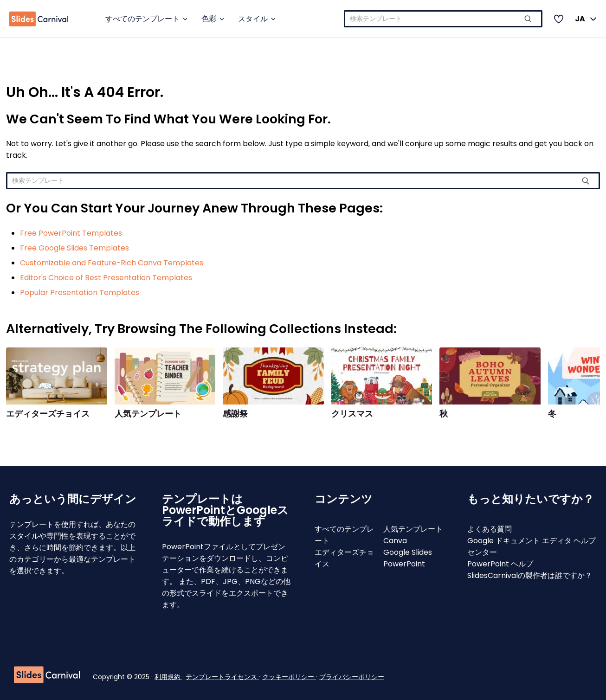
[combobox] (443, 19)
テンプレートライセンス (222, 677)
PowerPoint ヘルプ (500, 564)
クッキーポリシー (289, 677)
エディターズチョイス (48, 414)
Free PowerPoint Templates (71, 233)
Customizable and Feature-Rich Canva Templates (112, 263)
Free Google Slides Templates (74, 248)
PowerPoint (404, 564)
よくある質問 (490, 529)
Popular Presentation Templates (80, 292)
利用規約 (168, 677)
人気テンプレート (148, 414)
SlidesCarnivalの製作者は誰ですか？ (530, 575)
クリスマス (352, 414)
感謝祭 (235, 414)
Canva (395, 541)
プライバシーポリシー (352, 677)
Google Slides (408, 552)
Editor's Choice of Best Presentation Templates (106, 278)
